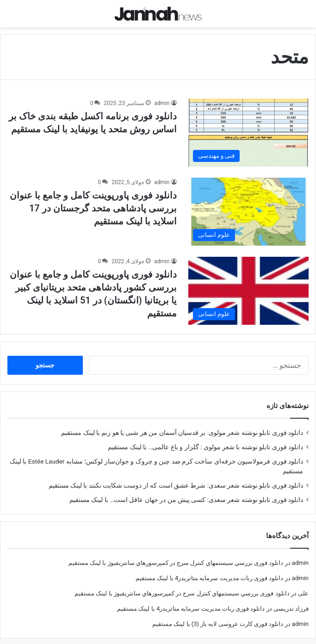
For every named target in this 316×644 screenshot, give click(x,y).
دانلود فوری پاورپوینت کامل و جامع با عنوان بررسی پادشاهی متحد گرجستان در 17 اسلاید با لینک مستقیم (93, 200)
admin (162, 95)
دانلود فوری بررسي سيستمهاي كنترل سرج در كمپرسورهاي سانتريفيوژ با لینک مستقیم (176, 554)
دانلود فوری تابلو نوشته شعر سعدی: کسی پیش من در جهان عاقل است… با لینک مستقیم (186, 491)
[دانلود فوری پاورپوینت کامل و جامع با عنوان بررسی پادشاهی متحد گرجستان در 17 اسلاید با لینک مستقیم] (248, 203)
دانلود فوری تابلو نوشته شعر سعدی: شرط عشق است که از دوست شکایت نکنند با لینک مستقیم (176, 477)
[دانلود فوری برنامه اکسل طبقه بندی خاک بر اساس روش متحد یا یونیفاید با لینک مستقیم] (248, 124)
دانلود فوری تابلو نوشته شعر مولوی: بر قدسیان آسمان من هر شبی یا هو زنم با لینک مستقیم (182, 424)
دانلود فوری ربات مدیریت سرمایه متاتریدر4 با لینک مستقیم (209, 570)
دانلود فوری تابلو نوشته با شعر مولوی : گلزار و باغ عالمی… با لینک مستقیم (205, 439)
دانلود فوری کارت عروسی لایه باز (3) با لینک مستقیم (218, 616)
